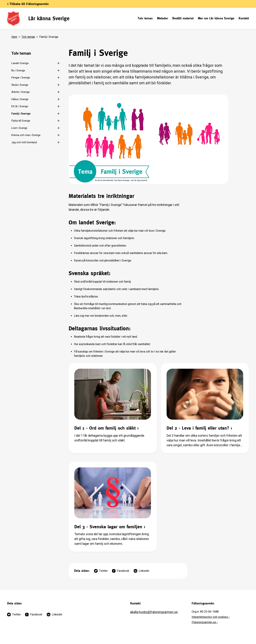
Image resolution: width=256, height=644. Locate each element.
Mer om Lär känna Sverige (216, 18)
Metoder (162, 18)
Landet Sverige (20, 63)
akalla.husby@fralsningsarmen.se (154, 612)
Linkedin (141, 571)
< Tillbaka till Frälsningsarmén (28, 4)
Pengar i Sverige (21, 78)
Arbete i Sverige (21, 92)
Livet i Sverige (19, 128)
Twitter (101, 571)
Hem (14, 37)
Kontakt (244, 18)
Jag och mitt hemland (24, 142)
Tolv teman (145, 18)
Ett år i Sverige (20, 106)
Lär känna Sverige (49, 18)
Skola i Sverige (20, 85)
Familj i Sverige (21, 114)
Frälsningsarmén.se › (205, 622)
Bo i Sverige (18, 70)
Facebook (121, 571)
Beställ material (183, 18)
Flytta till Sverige (21, 121)
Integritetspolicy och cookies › (211, 617)
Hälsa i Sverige (20, 99)
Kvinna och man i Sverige (26, 135)
